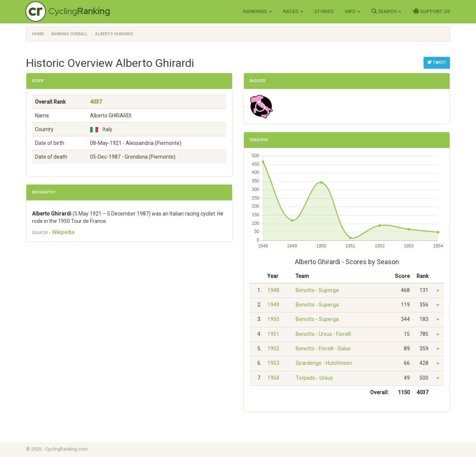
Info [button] (353, 11)
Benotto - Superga (317, 290)
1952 (273, 349)
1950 (273, 319)
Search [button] (386, 11)
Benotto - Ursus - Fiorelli (323, 334)
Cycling (79, 11)
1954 (273, 378)
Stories (324, 11)
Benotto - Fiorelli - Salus (323, 349)
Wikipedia (63, 232)
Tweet (437, 62)
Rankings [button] (258, 11)
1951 (273, 334)
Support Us (431, 11)
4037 (96, 102)
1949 (273, 305)
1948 (273, 290)
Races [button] (293, 11)
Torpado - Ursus (314, 378)
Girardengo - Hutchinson (324, 363)
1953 (273, 363)
